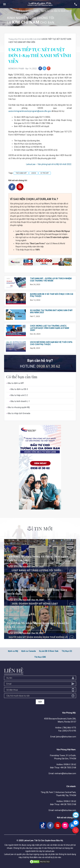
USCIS (34, 173)
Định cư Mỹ (13, 651)
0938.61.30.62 (48, 366)
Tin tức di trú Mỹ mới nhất (19, 567)
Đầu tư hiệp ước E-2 (18, 395)
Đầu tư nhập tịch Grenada (18, 413)
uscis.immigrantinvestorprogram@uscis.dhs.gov (30, 111)
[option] (40, 17)
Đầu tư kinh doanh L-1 (19, 401)
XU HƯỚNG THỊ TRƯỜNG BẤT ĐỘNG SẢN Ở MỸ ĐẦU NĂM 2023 (51, 311)
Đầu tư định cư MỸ (15, 383)
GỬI (40, 702)
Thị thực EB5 (40, 657)
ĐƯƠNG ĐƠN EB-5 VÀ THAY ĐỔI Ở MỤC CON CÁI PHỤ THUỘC (52, 295)
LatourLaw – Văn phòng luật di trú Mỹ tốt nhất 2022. (49, 164)
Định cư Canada (29, 651)
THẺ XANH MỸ (21, 173)
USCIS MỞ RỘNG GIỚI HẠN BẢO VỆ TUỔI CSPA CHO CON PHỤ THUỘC (51, 343)
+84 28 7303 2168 (68, 768)
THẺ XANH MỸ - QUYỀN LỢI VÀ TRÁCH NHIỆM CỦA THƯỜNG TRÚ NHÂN (51, 280)
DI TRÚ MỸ (45, 173)
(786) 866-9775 (69, 728)
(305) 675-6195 (69, 731)
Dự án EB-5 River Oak (49, 651)
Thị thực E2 (67, 651)
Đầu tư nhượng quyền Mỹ (18, 407)
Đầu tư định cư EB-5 (19, 389)
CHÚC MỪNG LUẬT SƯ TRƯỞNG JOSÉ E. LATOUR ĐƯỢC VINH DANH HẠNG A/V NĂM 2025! (50, 328)
